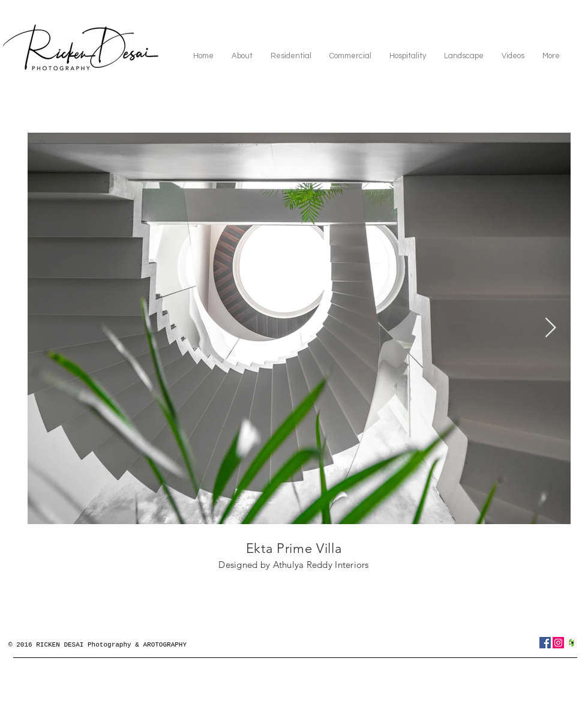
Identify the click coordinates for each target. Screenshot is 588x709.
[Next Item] (550, 328)
